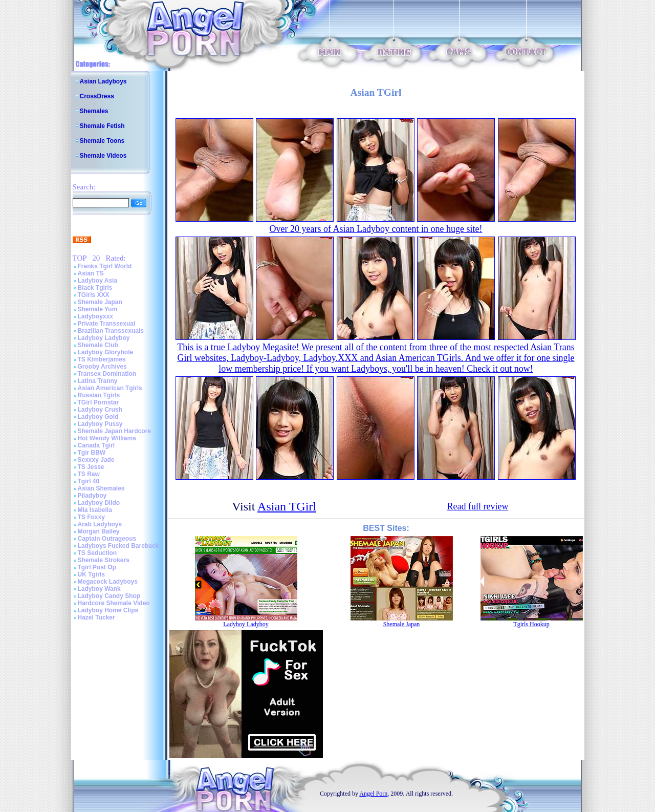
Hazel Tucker (96, 617)
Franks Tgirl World (105, 266)
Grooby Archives (102, 367)
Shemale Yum (98, 309)
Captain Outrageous (107, 539)
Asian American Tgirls (110, 388)
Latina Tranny (98, 381)
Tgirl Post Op (97, 567)
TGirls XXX (94, 295)
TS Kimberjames (102, 359)
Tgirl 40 (89, 481)
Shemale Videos (103, 156)
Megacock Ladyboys (108, 582)
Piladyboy (92, 496)
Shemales (94, 111)
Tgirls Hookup (531, 624)
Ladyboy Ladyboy (104, 338)
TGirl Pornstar (99, 402)
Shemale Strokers (104, 560)
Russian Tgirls (99, 395)
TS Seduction (97, 553)
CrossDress (97, 96)
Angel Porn (373, 794)
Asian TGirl (287, 506)
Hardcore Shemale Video (114, 603)
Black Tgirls (95, 288)
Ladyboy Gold (98, 417)
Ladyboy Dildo (99, 503)
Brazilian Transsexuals (111, 331)
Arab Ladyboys (100, 524)
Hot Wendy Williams (107, 438)
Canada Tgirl (96, 445)
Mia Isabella (95, 510)
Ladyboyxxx (95, 316)
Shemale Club (98, 345)
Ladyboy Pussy (100, 424)
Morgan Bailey (99, 531)
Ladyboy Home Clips (108, 610)
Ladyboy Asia (98, 281)
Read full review (477, 506)
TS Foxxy (91, 517)
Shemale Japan (100, 302)
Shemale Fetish (102, 126)
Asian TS (91, 273)
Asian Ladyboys (103, 81)
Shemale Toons (102, 141)
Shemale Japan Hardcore (114, 431)
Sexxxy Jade (96, 460)
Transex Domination (107, 374)
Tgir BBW (92, 453)
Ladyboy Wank (99, 589)
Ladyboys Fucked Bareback (118, 546)
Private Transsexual (107, 324)
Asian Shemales (101, 488)
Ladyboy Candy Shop (109, 596)
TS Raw (89, 474)
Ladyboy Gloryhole (106, 352)
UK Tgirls (91, 574)
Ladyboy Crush (100, 410)
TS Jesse (91, 467)
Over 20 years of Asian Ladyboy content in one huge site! (376, 229)
